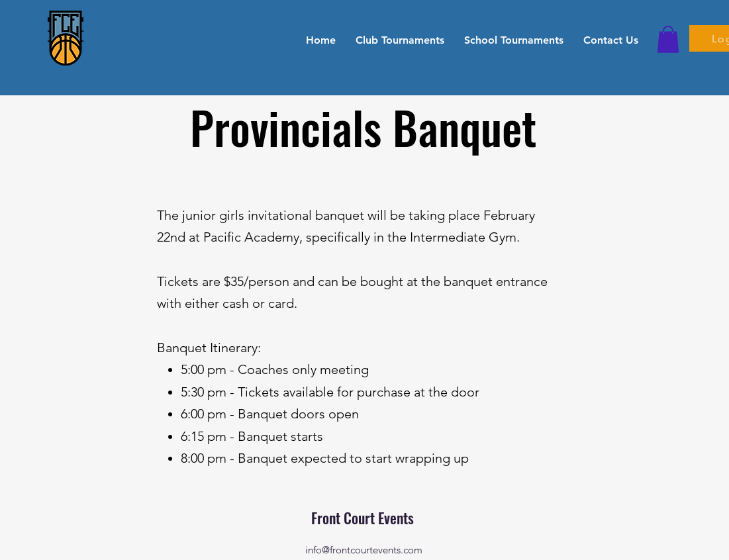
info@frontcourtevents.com (364, 550)
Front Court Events (364, 518)
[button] (400, 40)
